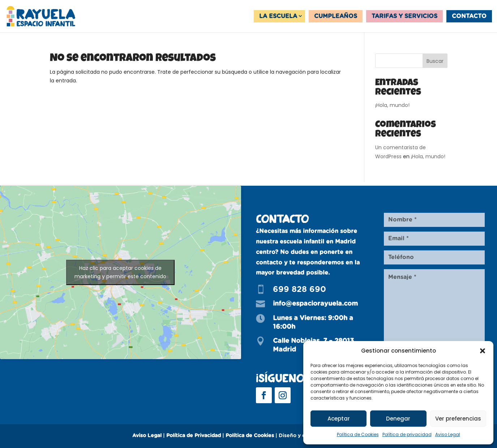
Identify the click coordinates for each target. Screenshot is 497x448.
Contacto (469, 16)
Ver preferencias (458, 419)
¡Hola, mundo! (392, 105)
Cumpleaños (336, 16)
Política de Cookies (358, 434)
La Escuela (278, 16)
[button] (483, 351)
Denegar (398, 419)
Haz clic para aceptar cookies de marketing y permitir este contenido (120, 272)
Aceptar (339, 419)
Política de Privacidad (194, 436)
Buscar (435, 61)
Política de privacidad (407, 434)
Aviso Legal (448, 434)
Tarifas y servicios (404, 16)
